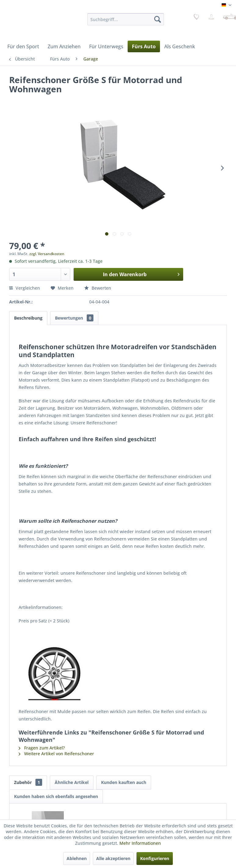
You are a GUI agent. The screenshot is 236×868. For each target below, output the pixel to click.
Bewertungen (74, 318)
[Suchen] (158, 19)
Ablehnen (77, 858)
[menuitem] (126, 19)
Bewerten (98, 288)
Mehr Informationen (140, 843)
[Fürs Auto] (144, 46)
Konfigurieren (155, 858)
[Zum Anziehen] (64, 46)
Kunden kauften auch (124, 782)
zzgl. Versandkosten (47, 254)
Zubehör (28, 782)
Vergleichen (25, 288)
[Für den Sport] (23, 46)
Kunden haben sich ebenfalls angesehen (56, 796)
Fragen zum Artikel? (42, 748)
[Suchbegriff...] (126, 19)
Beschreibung (28, 318)
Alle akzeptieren (113, 858)
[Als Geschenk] (180, 46)
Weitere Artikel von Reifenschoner (56, 754)
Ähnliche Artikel (72, 782)
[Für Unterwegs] (106, 46)
